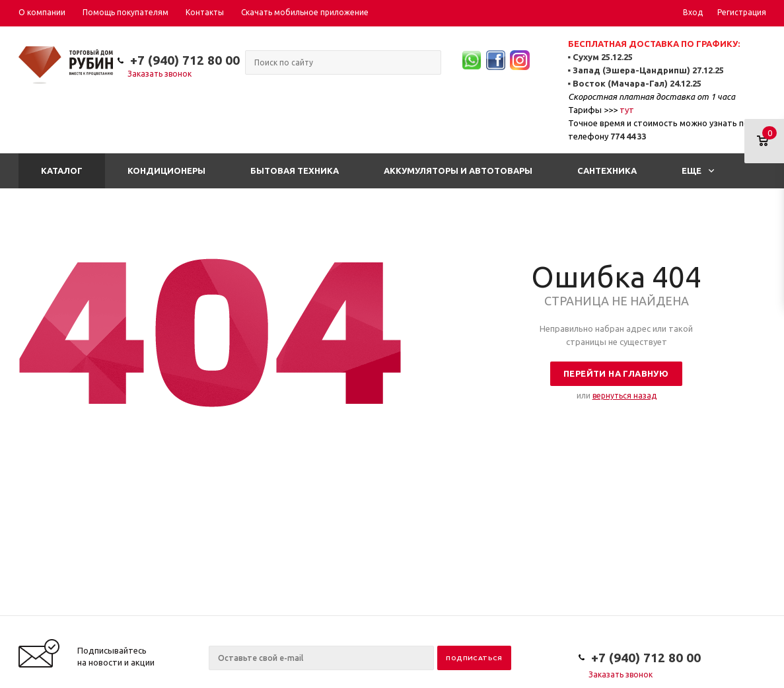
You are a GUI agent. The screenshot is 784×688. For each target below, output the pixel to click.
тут (627, 110)
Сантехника (607, 171)
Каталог (62, 171)
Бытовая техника (295, 171)
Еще (698, 171)
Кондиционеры (166, 171)
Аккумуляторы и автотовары (458, 171)
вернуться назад (624, 396)
